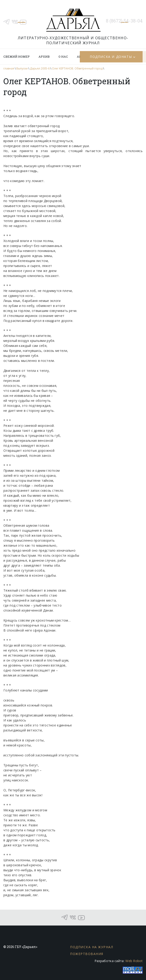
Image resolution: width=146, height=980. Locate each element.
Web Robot (134, 961)
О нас (63, 57)
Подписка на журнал (92, 947)
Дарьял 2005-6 (40, 68)
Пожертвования (87, 954)
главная (9, 68)
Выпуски (22, 68)
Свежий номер (17, 57)
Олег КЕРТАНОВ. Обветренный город (77, 68)
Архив (44, 57)
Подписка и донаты (111, 57)
